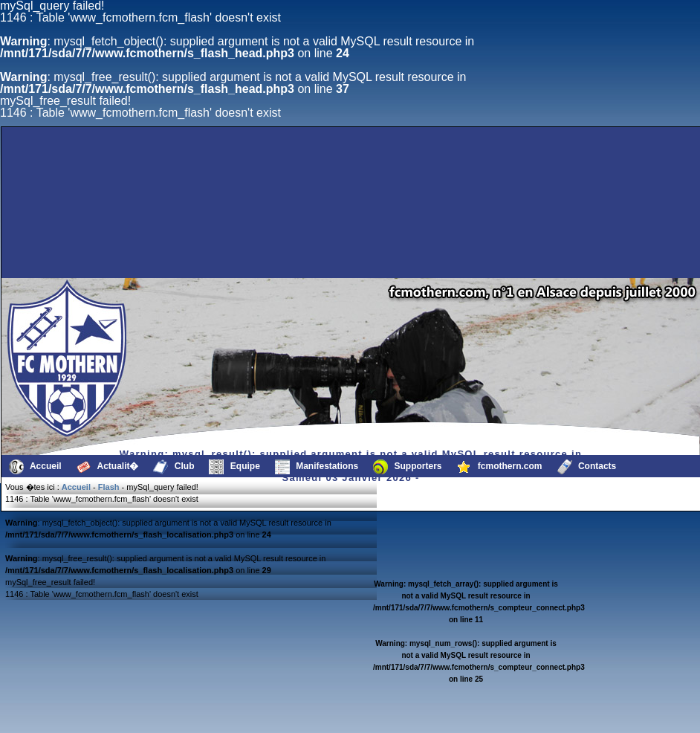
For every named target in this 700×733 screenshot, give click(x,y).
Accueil (35, 467)
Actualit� (108, 467)
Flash (109, 487)
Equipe (234, 467)
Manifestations (317, 467)
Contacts (587, 467)
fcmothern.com (500, 467)
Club (174, 467)
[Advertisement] (263, 242)
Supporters (407, 467)
